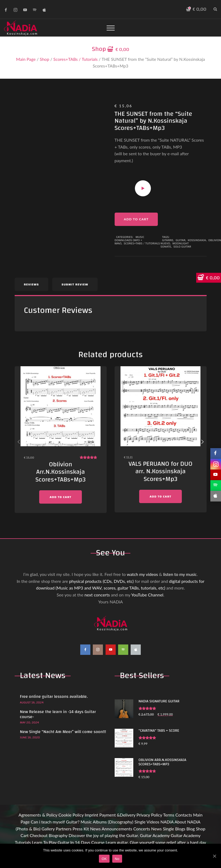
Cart (25, 835)
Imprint (92, 815)
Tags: (166, 237)
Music (86, 822)
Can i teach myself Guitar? (55, 822)
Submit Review (75, 284)
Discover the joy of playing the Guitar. (104, 835)
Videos (153, 822)
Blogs (180, 829)
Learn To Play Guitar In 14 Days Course (68, 842)
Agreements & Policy (38, 815)
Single (140, 822)
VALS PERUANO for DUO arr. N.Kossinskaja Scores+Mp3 (160, 472)
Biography (58, 835)
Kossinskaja (197, 240)
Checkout (39, 835)
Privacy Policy (149, 815)
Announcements (117, 829)
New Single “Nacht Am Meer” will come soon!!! (63, 732)
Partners (64, 829)
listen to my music (180, 574)
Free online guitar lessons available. (54, 696)
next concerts (97, 595)
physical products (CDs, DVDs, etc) (101, 581)
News (95, 829)
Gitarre (168, 240)
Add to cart (136, 219)
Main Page (26, 59)
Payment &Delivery (117, 815)
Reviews (31, 284)
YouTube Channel (147, 595)
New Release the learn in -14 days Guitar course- (58, 714)
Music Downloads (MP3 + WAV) (129, 240)
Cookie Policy (71, 815)
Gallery (48, 829)
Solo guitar (182, 246)
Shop (45, 59)
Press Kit (81, 829)
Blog (190, 829)
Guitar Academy (155, 835)
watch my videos (142, 574)
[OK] (214, 856)
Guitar (181, 240)
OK (104, 859)
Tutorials (23, 842)
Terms (169, 815)
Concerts (142, 829)
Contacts (184, 815)
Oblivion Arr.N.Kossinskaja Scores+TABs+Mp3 (61, 472)
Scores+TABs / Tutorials (75, 59)
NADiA (167, 822)
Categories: (125, 237)
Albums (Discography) (113, 822)
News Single (163, 829)
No (117, 859)
